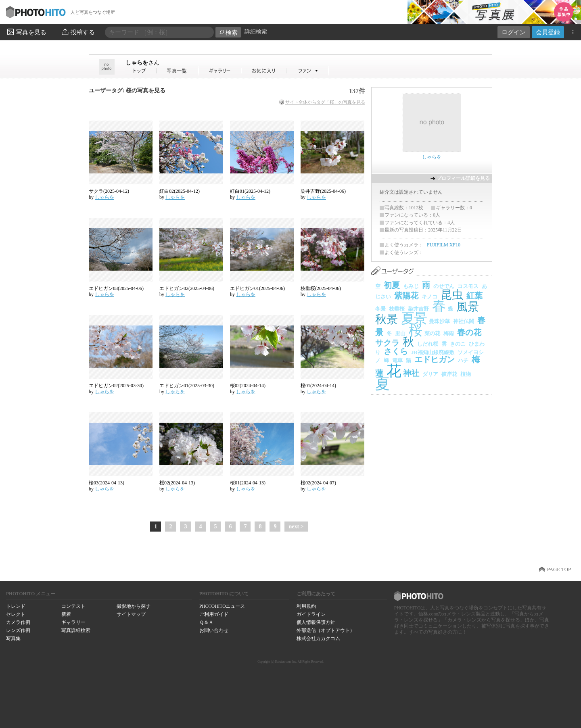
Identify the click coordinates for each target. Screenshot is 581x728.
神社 (411, 373)
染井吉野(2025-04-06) (323, 191)
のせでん (444, 286)
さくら (396, 351)
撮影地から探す (134, 606)
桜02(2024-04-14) (248, 386)
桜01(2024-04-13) (248, 483)
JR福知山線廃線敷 (433, 352)
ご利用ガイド (214, 614)
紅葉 (474, 296)
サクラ (387, 343)
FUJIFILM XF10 (444, 245)
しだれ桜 (428, 344)
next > (296, 527)
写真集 (13, 638)
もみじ (411, 286)
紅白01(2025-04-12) (250, 191)
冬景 (380, 309)
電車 (397, 360)
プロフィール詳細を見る (463, 178)
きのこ (458, 344)
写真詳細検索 (76, 630)
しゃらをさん (141, 71)
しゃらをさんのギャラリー (220, 71)
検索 (228, 32)
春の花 (469, 332)
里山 (400, 333)
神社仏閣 (464, 321)
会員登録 (548, 32)
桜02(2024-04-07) (318, 483)
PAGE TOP (559, 569)
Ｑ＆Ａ (206, 622)
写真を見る (26, 32)
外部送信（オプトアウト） (326, 630)
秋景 (387, 319)
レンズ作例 (18, 630)
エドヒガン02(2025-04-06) (187, 288)
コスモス (468, 286)
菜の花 (432, 333)
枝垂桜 (397, 309)
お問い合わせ (214, 630)
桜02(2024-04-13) (177, 483)
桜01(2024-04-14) (318, 386)
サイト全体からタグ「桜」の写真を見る (325, 102)
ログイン (514, 32)
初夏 (392, 285)
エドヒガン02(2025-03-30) (116, 386)
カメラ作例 (18, 622)
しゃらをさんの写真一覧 (178, 71)
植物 (466, 374)
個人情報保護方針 (316, 622)
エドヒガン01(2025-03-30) (187, 386)
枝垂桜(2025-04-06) (321, 288)
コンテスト (73, 606)
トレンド (16, 606)
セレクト (16, 614)
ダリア (430, 374)
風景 (468, 307)
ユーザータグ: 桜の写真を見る (127, 91)
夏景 (413, 318)
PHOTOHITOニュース (222, 606)
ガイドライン (311, 614)
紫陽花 (406, 296)
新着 (66, 614)
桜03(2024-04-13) (107, 483)
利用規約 (306, 606)
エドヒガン (435, 359)
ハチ (463, 360)
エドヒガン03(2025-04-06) (116, 288)
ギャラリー (73, 622)
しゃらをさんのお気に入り (264, 71)
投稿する (78, 32)
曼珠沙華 (439, 321)
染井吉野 (418, 309)
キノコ (429, 297)
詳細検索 (256, 32)
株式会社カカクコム (318, 638)
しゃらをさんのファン (308, 71)
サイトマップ (131, 614)
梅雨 (449, 333)
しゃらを (142, 63)
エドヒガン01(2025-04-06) (257, 288)
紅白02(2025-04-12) (180, 191)
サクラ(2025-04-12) (109, 191)
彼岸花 (449, 374)
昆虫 (452, 295)
